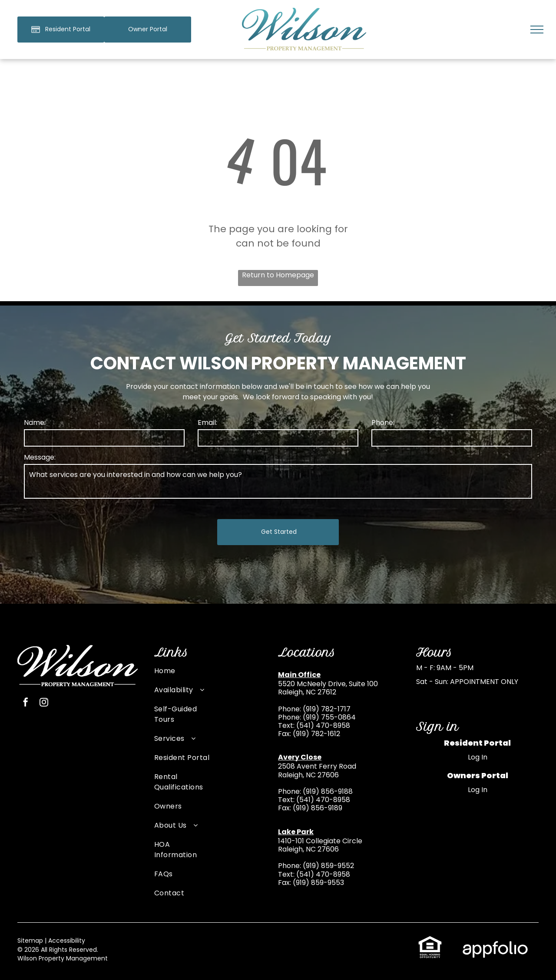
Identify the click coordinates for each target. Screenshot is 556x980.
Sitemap (30, 941)
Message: (40, 457)
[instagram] (44, 703)
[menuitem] (182, 675)
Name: (35, 423)
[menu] (537, 30)
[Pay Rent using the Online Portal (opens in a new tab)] (61, 30)
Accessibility (67, 941)
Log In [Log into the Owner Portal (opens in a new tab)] (478, 790)
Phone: (383, 423)
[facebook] (26, 703)
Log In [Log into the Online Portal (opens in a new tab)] (478, 757)
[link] (148, 30)
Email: (207, 423)
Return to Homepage (278, 275)
